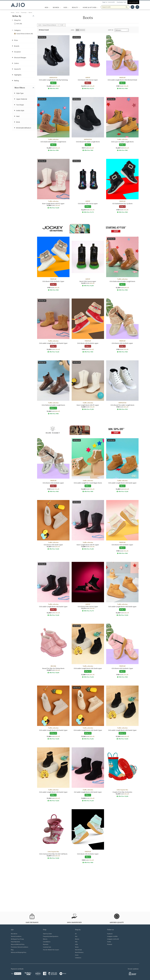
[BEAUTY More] (79, 7)
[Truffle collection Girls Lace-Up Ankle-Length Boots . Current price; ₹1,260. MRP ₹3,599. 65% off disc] (122, 124)
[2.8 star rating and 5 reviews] (88, 83)
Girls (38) (19, 24)
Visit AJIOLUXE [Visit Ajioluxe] (133, 2)
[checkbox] (24, 23)
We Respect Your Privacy (17, 939)
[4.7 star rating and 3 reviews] (122, 610)
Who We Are (14, 934)
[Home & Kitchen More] (98, 7)
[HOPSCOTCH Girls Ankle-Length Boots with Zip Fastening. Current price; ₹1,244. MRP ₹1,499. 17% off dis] (53, 62)
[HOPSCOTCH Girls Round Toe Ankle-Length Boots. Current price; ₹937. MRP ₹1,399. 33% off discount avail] (88, 124)
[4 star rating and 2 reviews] (53, 83)
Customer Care (122, 2)
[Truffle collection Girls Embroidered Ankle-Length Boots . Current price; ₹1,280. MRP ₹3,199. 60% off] (53, 124)
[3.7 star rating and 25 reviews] (88, 671)
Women (77, 939)
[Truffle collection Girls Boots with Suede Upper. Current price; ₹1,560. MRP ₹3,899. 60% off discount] (53, 525)
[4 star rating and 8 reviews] (122, 83)
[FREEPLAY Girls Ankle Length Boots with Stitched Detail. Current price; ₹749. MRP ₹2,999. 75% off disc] (122, 62)
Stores (77, 947)
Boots (30, 12)
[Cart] (137, 7)
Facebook (110, 934)
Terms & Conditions (16, 936)
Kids (76, 942)
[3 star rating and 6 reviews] (53, 145)
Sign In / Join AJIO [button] (109, 2)
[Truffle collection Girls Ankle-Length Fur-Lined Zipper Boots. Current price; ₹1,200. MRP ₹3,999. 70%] (88, 465)
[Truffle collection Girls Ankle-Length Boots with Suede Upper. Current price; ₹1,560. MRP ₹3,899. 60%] (88, 713)
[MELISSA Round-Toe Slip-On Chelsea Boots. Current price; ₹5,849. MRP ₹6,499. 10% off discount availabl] (53, 649)
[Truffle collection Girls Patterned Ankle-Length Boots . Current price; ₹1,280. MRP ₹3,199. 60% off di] (53, 387)
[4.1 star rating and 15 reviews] (88, 733)
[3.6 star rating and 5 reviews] (88, 795)
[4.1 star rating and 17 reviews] (53, 408)
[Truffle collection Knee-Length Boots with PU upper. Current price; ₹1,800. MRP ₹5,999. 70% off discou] (53, 184)
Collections (78, 958)
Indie (76, 944)
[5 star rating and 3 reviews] (88, 145)
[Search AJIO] (115, 7)
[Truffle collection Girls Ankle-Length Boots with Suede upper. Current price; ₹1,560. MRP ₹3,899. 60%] (122, 589)
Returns (45, 939)
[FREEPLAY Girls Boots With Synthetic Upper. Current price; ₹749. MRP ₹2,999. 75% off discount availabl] (53, 264)
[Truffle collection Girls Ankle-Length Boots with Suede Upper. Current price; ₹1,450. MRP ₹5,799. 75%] (53, 326)
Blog (12, 950)
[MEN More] (49, 7)
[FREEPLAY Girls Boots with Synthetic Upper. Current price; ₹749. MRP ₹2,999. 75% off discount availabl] (122, 527)
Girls (18, 12)
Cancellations (47, 942)
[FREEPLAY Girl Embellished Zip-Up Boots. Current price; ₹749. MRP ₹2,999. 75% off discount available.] (122, 186)
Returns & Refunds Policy (18, 944)
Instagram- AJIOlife (112, 936)
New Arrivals (78, 950)
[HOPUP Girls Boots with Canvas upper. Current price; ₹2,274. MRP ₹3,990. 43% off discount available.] (88, 186)
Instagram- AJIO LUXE (113, 939)
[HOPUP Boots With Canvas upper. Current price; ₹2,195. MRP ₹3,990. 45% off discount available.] (88, 262)
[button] (24, 16)
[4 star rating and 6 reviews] (122, 486)
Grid (72, 30)
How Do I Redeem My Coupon (51, 950)
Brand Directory (79, 952)
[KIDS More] (69, 7)
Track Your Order (47, 934)
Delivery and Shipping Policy (19, 952)
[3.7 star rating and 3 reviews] (122, 145)
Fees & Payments (15, 942)
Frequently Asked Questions (51, 936)
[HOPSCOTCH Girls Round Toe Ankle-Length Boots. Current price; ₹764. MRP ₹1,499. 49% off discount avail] (122, 385)
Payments (46, 944)
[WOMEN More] (60, 7)
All (76, 934)
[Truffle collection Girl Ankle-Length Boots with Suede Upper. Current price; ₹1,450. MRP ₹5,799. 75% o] (88, 774)
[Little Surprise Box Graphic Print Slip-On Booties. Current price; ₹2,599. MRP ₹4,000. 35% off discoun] (122, 772)
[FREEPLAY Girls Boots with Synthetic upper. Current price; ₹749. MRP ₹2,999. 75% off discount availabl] (88, 326)
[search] (128, 7)
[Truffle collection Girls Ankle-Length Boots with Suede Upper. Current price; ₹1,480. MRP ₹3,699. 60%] (53, 713)
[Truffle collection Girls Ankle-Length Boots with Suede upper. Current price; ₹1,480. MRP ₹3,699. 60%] (122, 465)
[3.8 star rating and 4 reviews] (53, 795)
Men (76, 936)
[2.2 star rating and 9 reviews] (122, 207)
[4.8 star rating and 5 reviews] (88, 486)
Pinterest (110, 944)
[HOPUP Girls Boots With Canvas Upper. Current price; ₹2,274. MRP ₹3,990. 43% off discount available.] (88, 587)
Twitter (109, 942)
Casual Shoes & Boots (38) (25, 34)
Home (13, 12)
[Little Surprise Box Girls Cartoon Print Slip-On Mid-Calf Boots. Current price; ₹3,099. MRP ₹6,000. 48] (53, 834)
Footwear (24, 12)
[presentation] (91, 468)
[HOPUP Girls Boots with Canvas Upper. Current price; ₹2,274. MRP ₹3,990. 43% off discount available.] (88, 62)
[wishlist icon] (132, 7)
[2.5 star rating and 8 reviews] (53, 346)
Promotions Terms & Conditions (20, 947)
